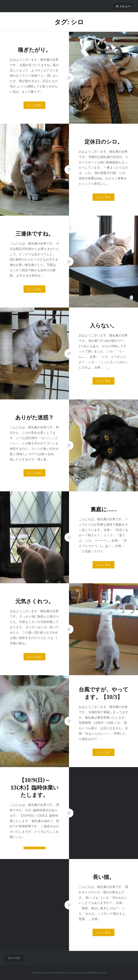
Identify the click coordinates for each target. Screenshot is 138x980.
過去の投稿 (14, 958)
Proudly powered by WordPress (49, 973)
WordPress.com (97, 973)
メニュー (125, 6)
